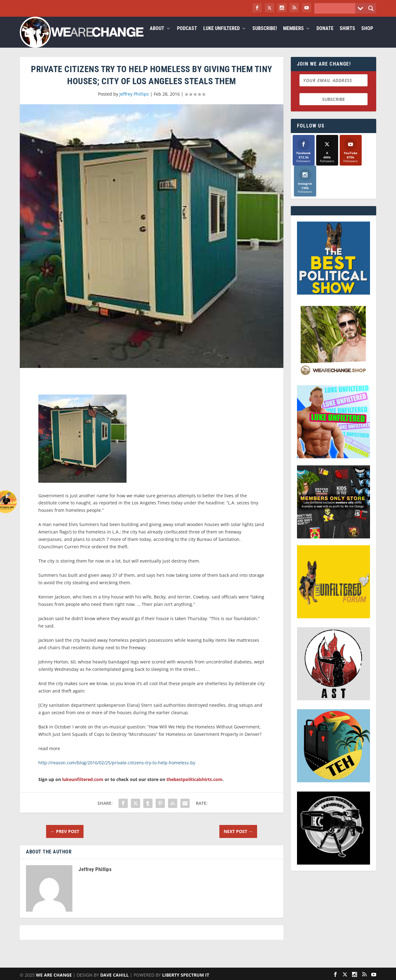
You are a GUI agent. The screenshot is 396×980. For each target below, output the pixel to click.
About (157, 36)
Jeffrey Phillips (134, 101)
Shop (367, 36)
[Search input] (336, 8)
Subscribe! (265, 36)
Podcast (187, 36)
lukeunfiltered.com (83, 787)
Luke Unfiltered (222, 36)
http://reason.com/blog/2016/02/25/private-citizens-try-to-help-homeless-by (117, 770)
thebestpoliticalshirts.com (194, 787)
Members (293, 36)
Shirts (347, 36)
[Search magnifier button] (371, 8)
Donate (325, 36)
